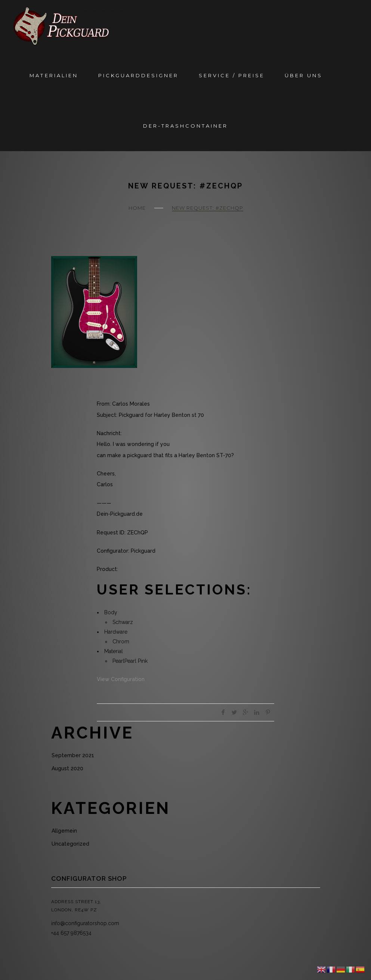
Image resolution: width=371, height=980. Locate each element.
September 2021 (73, 755)
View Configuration (121, 679)
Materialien (54, 75)
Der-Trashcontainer (185, 126)
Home (137, 208)
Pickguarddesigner (138, 75)
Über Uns (304, 75)
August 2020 (67, 768)
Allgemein (64, 831)
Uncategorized (70, 844)
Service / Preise (232, 75)
